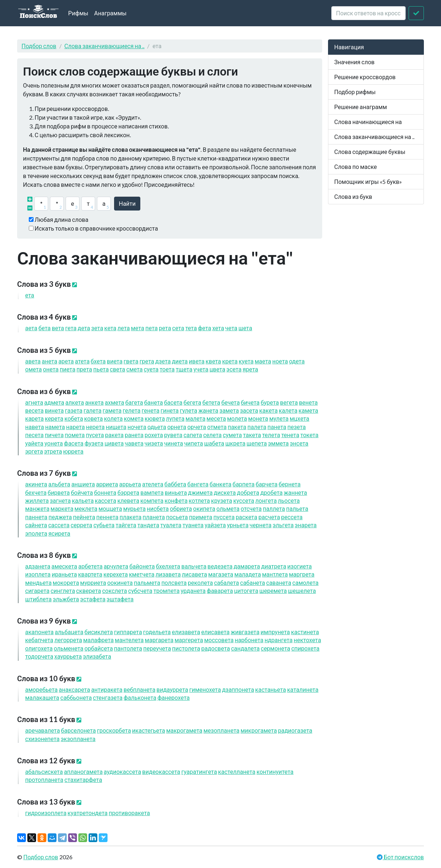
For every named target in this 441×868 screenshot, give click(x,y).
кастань (271, 689)
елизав (186, 632)
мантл (275, 574)
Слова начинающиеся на (368, 122)
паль (297, 508)
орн (177, 427)
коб (74, 418)
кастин (305, 632)
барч (267, 484)
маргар (159, 640)
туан (193, 525)
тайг (126, 525)
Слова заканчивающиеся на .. (105, 46)
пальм (147, 582)
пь (101, 369)
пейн (84, 517)
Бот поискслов (403, 857)
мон (258, 418)
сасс (59, 525)
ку (246, 361)
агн (34, 402)
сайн (36, 525)
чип (194, 443)
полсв (174, 582)
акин (36, 484)
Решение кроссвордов (365, 77)
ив (197, 361)
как (268, 410)
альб (59, 484)
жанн (295, 492)
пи (68, 369)
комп (152, 500)
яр (250, 369)
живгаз (245, 632)
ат (82, 361)
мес (216, 418)
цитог (246, 591)
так (252, 435)
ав (33, 361)
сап (193, 435)
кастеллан (237, 771)
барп (243, 484)
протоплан (44, 780)
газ (74, 410)
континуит (275, 771)
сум (232, 435)
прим (201, 517)
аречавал (42, 730)
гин (169, 410)
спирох (305, 648)
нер (95, 427)
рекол (200, 582)
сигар (37, 591)
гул (188, 410)
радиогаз (295, 730)
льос (289, 500)
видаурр (172, 689)
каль (83, 500)
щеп (257, 443)
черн (261, 525)
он (51, 369)
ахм (115, 402)
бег (193, 402)
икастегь (149, 730)
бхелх (168, 566)
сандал (245, 648)
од (297, 361)
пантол (128, 648)
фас (74, 443)
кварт (90, 574)
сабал (227, 582)
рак (114, 435)
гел (132, 410)
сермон (276, 648)
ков (93, 418)
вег (289, 402)
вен (308, 402)
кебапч (39, 640)
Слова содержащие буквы (370, 152)
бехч (36, 492)
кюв (155, 418)
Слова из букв (353, 196)
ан (50, 361)
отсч (251, 508)
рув (173, 435)
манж (37, 508)
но (280, 361)
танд (148, 525)
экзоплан (78, 739)
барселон (78, 730)
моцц (110, 508)
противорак (129, 813)
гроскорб (114, 730)
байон (142, 566)
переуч (157, 648)
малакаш (42, 697)
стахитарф (83, 780)
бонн (105, 492)
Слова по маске (356, 167)
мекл (86, 508)
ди (180, 361)
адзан (38, 566)
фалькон (140, 697)
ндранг (279, 640)
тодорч (39, 656)
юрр (73, 451)
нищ (116, 427)
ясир (59, 533)
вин (54, 410)
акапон (39, 632)
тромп (167, 591)
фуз (94, 443)
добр (248, 492)
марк (62, 508)
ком (134, 418)
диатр (274, 566)
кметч (142, 574)
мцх (300, 418)
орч (197, 427)
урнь (238, 525)
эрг (34, 451)
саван (279, 582)
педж (60, 517)
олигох (39, 648)
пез (297, 427)
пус (95, 435)
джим (200, 492)
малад (248, 574)
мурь (134, 508)
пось (177, 517)
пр (84, 369)
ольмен (68, 648)
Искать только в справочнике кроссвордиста (96, 228)
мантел (129, 640)
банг (198, 484)
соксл (114, 591)
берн (289, 484)
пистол (186, 648)
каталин (303, 689)
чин (173, 443)
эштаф (120, 599)
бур (270, 402)
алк (75, 402)
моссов (219, 640)
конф (176, 500)
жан (208, 410)
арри (107, 484)
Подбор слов (39, 46)
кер (54, 418)
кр (230, 361)
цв (217, 369)
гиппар (128, 632)
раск (247, 517)
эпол (36, 533)
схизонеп (42, 739)
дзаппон (238, 689)
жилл (37, 500)
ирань (65, 574)
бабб (175, 484)
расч (269, 517)
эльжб (66, 599)
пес (34, 435)
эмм (278, 443)
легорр (68, 640)
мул (279, 418)
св (117, 369)
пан (277, 427)
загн (60, 500)
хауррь (68, 656)
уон (54, 443)
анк (94, 402)
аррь (130, 484)
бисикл (99, 632)
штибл (38, 599)
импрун (275, 632)
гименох (205, 689)
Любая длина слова (61, 219)
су (151, 369)
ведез (220, 566)
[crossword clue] (368, 13)
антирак (107, 689)
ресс (292, 517)
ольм (228, 508)
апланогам (83, 771)
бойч (82, 492)
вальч (194, 566)
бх (98, 361)
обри (181, 508)
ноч (137, 427)
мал (196, 418)
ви (115, 361)
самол (305, 582)
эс (234, 369)
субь (104, 525)
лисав (194, 574)
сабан (253, 582)
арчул (116, 566)
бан (154, 402)
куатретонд (87, 813)
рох (154, 435)
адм (54, 402)
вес (34, 410)
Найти (127, 203)
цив (114, 443)
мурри (93, 582)
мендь (38, 582)
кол (113, 418)
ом (34, 369)
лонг (266, 500)
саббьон (76, 697)
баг (134, 402)
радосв (216, 648)
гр (147, 361)
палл (274, 508)
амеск (64, 566)
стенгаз (108, 697)
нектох (307, 640)
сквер (89, 591)
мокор (66, 582)
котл (199, 500)
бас (173, 402)
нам (55, 427)
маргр (302, 574)
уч (201, 369)
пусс (224, 517)
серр (82, 525)
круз (222, 500)
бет (211, 402)
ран (134, 435)
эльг (283, 525)
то (167, 369)
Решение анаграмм (361, 107)
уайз (215, 525)
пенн (107, 517)
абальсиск (44, 771)
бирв (59, 492)
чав (134, 443)
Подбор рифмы (355, 92)
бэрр (128, 492)
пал (257, 427)
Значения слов (354, 62)
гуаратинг (199, 771)
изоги (299, 566)
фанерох (173, 697)
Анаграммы (110, 13)
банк (220, 484)
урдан (193, 591)
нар (75, 427)
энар (306, 525)
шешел (302, 591)
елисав (215, 632)
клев (128, 500)
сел (212, 435)
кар (34, 418)
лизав (168, 574)
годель (157, 632)
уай (34, 443)
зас (249, 410)
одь (157, 427)
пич (54, 435)
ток (309, 435)
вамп (152, 492)
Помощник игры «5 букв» (368, 182)
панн (36, 517)
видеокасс (161, 771)
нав (35, 427)
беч (231, 402)
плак (130, 517)
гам (112, 410)
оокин (120, 582)
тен (290, 435)
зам (229, 410)
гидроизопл (46, 813)
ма (263, 361)
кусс (244, 500)
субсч (141, 591)
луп (175, 418)
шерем (273, 591)
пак (237, 427)
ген (150, 410)
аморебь (41, 689)
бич (250, 402)
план (154, 517)
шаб (214, 443)
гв (131, 361)
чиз (154, 443)
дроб (271, 492)
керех (116, 574)
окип (204, 508)
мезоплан (221, 730)
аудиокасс (123, 771)
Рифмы (78, 13)
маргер (189, 640)
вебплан (139, 689)
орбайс (99, 648)
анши (83, 484)
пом (75, 435)
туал (171, 525)
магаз (221, 574)
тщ (184, 369)
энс (299, 443)
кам (308, 410)
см (135, 369)
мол (237, 418)
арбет (91, 566)
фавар (220, 591)
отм (217, 427)
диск (225, 492)
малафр (98, 640)
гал (92, 410)
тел (271, 435)
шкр (235, 443)
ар (66, 361)
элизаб (97, 656)
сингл (63, 591)
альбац (69, 632)
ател (153, 484)
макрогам (184, 730)
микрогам (259, 730)
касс (106, 500)
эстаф (93, 599)
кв (213, 361)
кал (288, 410)
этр (53, 451)
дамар (247, 566)
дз (163, 361)
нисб (158, 508)
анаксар (74, 689)
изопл (38, 574)
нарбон (249, 640)
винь (176, 492)
